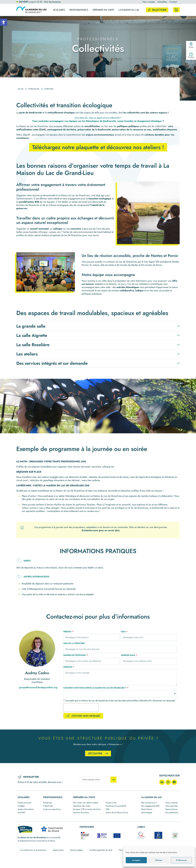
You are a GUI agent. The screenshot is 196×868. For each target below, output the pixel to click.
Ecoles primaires (24, 803)
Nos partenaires (172, 812)
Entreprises (48, 803)
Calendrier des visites (82, 806)
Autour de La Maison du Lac (117, 812)
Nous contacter (171, 803)
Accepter (136, 860)
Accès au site (111, 803)
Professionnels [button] (79, 10)
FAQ (108, 809)
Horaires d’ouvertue (81, 812)
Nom (123, 632)
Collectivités (48, 806)
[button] (4, 22)
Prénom (68, 632)
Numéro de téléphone (75, 655)
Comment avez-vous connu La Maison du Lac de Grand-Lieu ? (95, 688)
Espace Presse (171, 809)
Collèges (21, 806)
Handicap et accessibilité (116, 806)
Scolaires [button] (59, 10)
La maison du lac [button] (129, 10)
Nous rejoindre (172, 806)
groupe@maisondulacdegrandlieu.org (38, 687)
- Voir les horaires (52, 2)
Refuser (159, 860)
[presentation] (81, 708)
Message (68, 667)
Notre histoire (147, 809)
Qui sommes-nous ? (149, 803)
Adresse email (128, 655)
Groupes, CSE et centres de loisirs (87, 809)
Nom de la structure (74, 643)
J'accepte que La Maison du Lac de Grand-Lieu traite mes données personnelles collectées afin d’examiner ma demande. (121, 701)
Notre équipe (147, 812)
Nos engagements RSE (150, 806)
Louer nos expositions (52, 809)
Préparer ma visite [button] (103, 10)
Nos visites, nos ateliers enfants (86, 803)
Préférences (181, 860)
